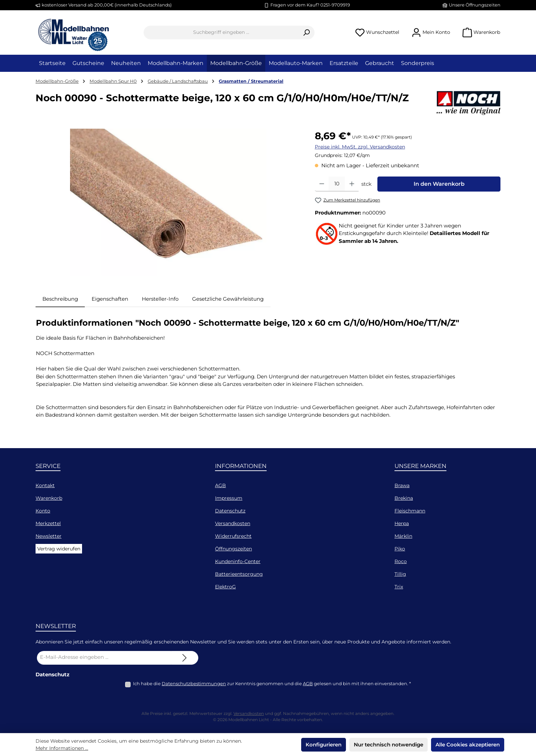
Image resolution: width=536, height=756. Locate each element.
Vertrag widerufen (59, 549)
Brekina (404, 498)
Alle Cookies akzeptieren (468, 745)
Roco (401, 561)
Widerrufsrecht (233, 536)
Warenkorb (49, 498)
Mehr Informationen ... (62, 748)
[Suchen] (306, 32)
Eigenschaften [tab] (110, 299)
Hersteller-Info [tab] (160, 299)
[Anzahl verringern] (322, 184)
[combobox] (221, 32)
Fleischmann (410, 511)
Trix (399, 587)
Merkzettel (48, 523)
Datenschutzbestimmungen (194, 683)
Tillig (400, 574)
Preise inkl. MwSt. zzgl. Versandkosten (360, 147)
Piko (400, 549)
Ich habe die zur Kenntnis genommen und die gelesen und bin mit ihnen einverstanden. (272, 683)
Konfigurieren (324, 745)
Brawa (402, 485)
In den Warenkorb (439, 184)
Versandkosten (233, 523)
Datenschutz (230, 511)
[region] (168, 202)
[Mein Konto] (431, 32)
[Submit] (185, 658)
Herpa (402, 523)
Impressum (229, 498)
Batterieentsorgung (239, 574)
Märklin (403, 536)
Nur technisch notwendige (388, 745)
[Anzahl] (337, 184)
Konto (43, 511)
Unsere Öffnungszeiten (475, 5)
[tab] (60, 299)
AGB (220, 485)
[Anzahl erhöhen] (352, 184)
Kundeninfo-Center (238, 561)
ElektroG (225, 587)
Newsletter (49, 536)
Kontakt (45, 485)
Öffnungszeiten (233, 549)
